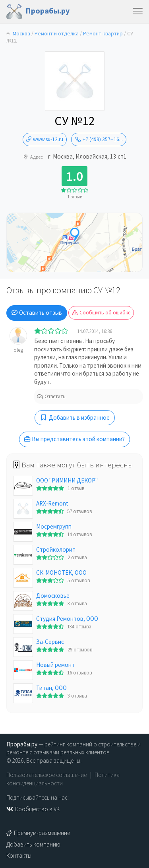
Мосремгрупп (54, 526)
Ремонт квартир (103, 34)
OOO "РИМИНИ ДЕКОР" (67, 480)
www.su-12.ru (45, 139)
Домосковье (53, 596)
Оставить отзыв (37, 313)
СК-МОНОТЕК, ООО (61, 573)
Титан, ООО (51, 688)
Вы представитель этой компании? (74, 439)
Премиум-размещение (38, 833)
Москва (21, 34)
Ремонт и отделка (57, 34)
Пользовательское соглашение (46, 775)
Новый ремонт (55, 665)
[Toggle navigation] (138, 12)
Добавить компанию (33, 844)
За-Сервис (50, 642)
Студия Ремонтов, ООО (67, 619)
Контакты (19, 855)
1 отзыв (75, 197)
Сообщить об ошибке (101, 313)
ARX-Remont (52, 503)
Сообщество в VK (33, 809)
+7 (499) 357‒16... (99, 139)
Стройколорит (56, 549)
